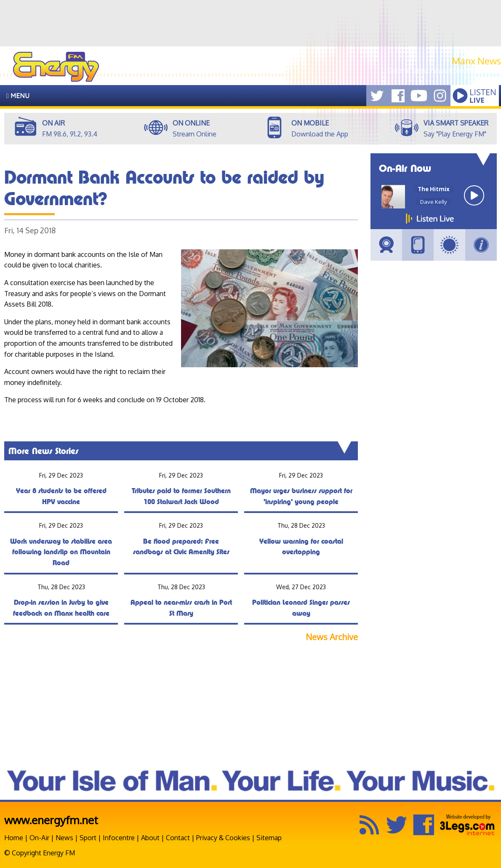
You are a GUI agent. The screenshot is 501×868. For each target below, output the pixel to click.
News (64, 838)
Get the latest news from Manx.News (444, 71)
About (150, 838)
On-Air (39, 838)
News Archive (332, 637)
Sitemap (269, 838)
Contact (178, 838)
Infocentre (119, 838)
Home (14, 838)
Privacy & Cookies (223, 838)
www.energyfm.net (51, 820)
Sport (88, 838)
